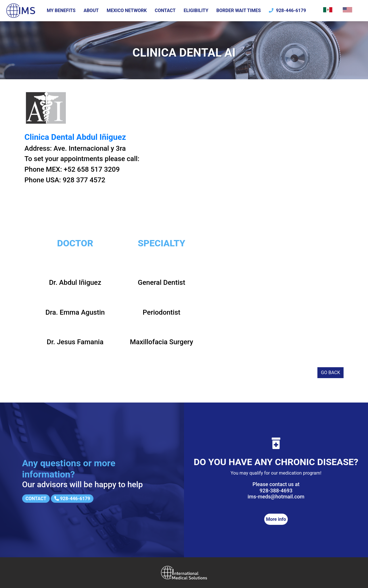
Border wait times (239, 10)
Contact (165, 10)
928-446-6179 (287, 10)
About (91, 10)
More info (276, 519)
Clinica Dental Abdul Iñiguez (75, 137)
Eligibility (196, 10)
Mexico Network (127, 10)
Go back (330, 373)
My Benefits (61, 10)
